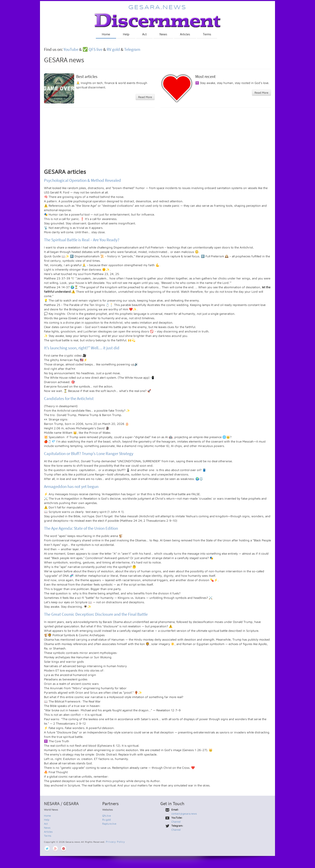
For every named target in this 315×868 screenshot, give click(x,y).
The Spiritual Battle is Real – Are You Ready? (82, 240)
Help (126, 34)
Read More (145, 97)
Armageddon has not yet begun (71, 486)
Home (106, 34)
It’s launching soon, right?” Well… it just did (82, 348)
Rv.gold (106, 820)
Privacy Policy (115, 842)
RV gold (113, 49)
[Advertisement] (157, 140)
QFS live (96, 49)
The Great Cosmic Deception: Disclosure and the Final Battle (96, 614)
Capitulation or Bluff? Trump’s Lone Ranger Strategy (89, 453)
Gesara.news (157, 8)
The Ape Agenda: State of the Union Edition (81, 528)
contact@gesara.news (184, 814)
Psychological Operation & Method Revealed (82, 180)
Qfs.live (107, 816)
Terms (207, 34)
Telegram (132, 49)
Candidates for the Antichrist (69, 398)
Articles (185, 34)
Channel (176, 822)
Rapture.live (109, 824)
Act (144, 34)
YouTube (71, 49)
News (163, 34)
